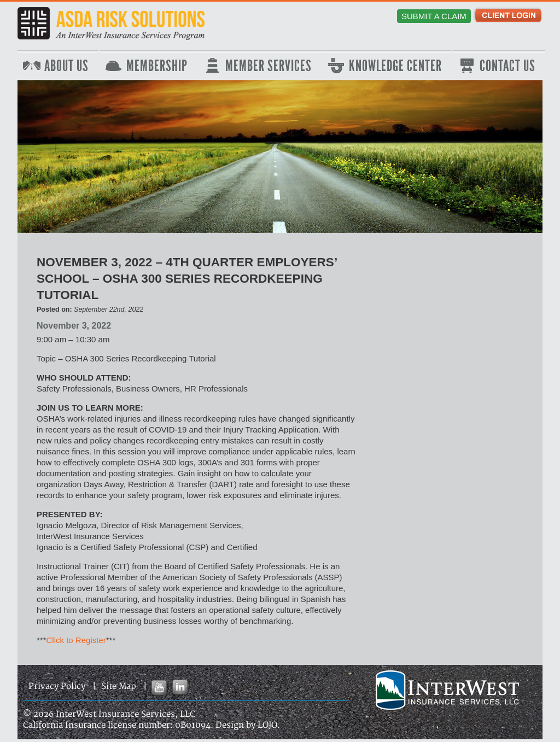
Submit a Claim (434, 16)
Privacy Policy (57, 687)
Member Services (269, 66)
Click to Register (76, 640)
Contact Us (507, 66)
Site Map (119, 687)
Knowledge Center (395, 66)
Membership (157, 66)
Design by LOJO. (248, 725)
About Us (66, 66)
